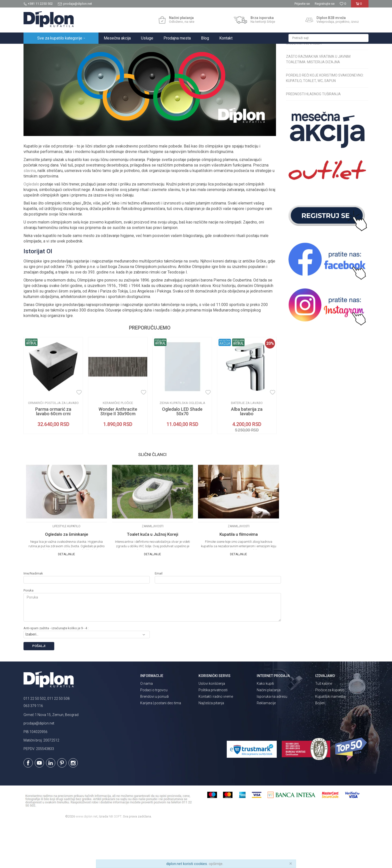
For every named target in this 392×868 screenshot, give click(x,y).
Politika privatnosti (213, 734)
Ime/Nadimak (33, 617)
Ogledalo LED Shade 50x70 (182, 455)
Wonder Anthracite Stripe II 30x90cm (118, 455)
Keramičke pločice (118, 447)
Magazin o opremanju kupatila (71, 49)
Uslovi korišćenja (212, 727)
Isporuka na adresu (272, 740)
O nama (146, 727)
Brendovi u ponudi (154, 740)
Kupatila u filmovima (239, 578)
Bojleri (320, 747)
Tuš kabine (324, 727)
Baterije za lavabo (247, 447)
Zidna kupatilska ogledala (182, 447)
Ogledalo (31, 228)
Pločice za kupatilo (330, 734)
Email (159, 617)
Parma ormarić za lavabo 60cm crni (53, 455)
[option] (53, 429)
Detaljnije (66, 598)
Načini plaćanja (269, 734)
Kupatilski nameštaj (330, 740)
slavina (30, 214)
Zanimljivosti (106, 49)
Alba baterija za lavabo (247, 455)
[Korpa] (360, 6)
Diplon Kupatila (34, 49)
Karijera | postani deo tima (161, 747)
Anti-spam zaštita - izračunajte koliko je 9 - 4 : (56, 672)
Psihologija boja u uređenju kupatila (321, 68)
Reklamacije (266, 747)
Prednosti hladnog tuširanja (313, 138)
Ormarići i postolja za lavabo (53, 447)
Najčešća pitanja (211, 747)
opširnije (216, 864)
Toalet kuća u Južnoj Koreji (152, 578)
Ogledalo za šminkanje (67, 578)
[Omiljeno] (343, 4)
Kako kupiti (265, 727)
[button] (328, 38)
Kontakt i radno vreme (216, 740)
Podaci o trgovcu (154, 734)
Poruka (28, 634)
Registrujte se (325, 4)
